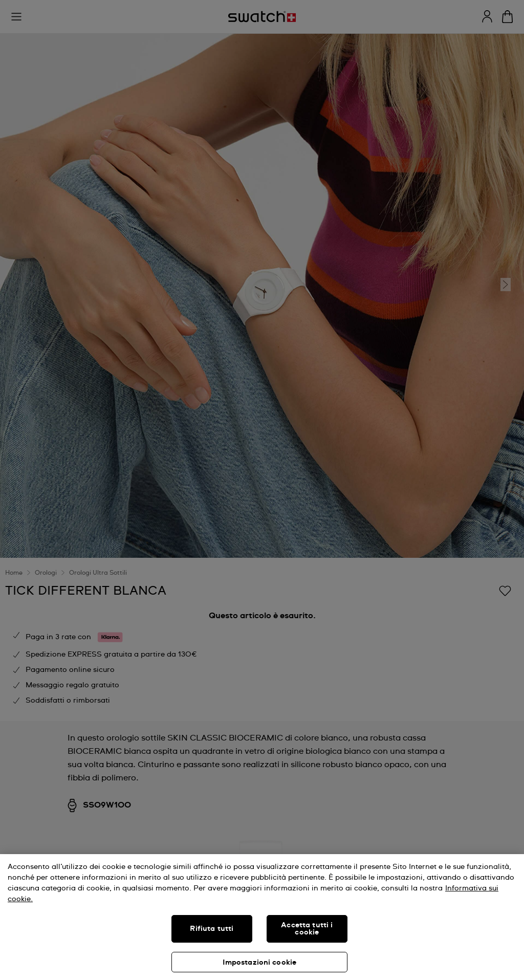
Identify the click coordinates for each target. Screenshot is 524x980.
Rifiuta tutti (212, 929)
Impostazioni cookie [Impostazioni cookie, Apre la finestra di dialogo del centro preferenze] (260, 963)
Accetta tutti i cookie (307, 929)
